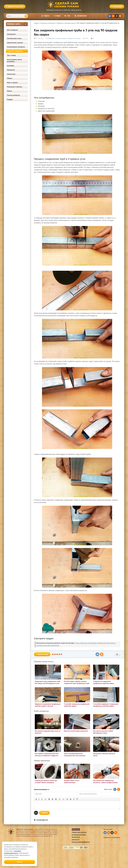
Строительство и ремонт (15, 43)
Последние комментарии (79, 835)
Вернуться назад (42, 654)
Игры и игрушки (12, 82)
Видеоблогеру (76, 837)
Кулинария (11, 66)
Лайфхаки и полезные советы (57, 38)
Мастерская (11, 70)
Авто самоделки (12, 30)
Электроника (11, 34)
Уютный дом (11, 74)
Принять (20, 862)
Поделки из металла (74, 38)
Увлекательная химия (14, 38)
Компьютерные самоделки (16, 47)
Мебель (10, 78)
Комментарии (81, 16)
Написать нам (76, 839)
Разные (9, 91)
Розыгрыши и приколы (15, 87)
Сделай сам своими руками (64, 5)
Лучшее (57, 16)
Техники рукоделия (13, 95)
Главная (45, 16)
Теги (67, 16)
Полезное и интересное (15, 51)
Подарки (10, 99)
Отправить (44, 813)
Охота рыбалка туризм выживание (14, 60)
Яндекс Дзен (76, 830)
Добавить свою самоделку (79, 832)
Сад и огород (11, 55)
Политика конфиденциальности (81, 842)
